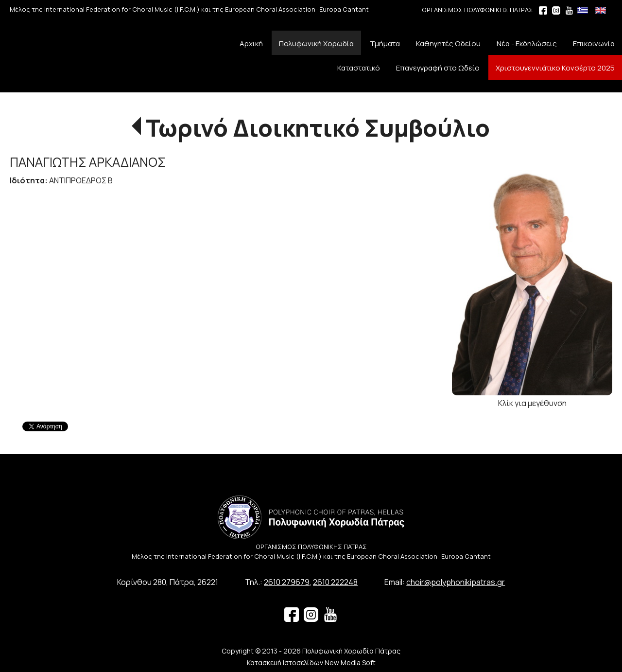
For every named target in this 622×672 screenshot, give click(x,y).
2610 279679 (287, 582)
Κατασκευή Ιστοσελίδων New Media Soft (311, 663)
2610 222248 (335, 582)
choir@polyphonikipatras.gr (456, 582)
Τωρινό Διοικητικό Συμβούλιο (318, 128)
